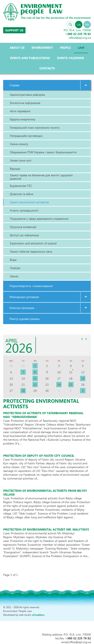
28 (23, 391)
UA (79, 25)
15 (35, 378)
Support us (14, 30)
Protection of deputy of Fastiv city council (39, 456)
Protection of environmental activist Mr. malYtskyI (46, 529)
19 (83, 378)
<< (82, 339)
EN (87, 25)
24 (59, 385)
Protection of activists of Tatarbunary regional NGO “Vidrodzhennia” (43, 415)
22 (35, 385)
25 (71, 385)
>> (86, 339)
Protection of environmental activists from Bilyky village (45, 492)
